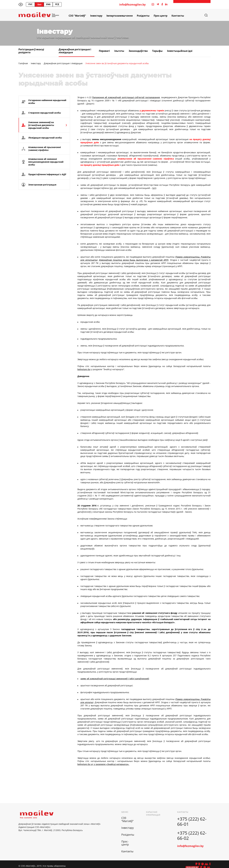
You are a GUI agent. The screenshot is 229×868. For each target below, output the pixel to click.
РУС (30, 4)
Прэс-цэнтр (161, 16)
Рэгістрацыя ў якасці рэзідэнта (31, 51)
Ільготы (119, 51)
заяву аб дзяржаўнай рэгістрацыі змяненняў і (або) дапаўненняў (115, 679)
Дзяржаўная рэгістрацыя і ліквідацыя (75, 51)
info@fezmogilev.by (132, 5)
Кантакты (178, 16)
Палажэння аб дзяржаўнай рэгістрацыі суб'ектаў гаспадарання (126, 97)
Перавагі (104, 51)
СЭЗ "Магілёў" (77, 16)
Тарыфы (157, 51)
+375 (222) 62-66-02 (192, 835)
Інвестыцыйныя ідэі (180, 51)
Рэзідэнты (143, 16)
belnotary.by (84, 369)
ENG (48, 4)
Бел (39, 4)
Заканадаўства (138, 51)
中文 (57, 4)
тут (111, 188)
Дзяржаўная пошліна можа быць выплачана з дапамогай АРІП (134, 260)
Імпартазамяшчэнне (120, 16)
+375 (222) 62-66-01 (192, 821)
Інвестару (96, 16)
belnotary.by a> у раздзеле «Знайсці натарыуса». (103, 764)
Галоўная (23, 63)
